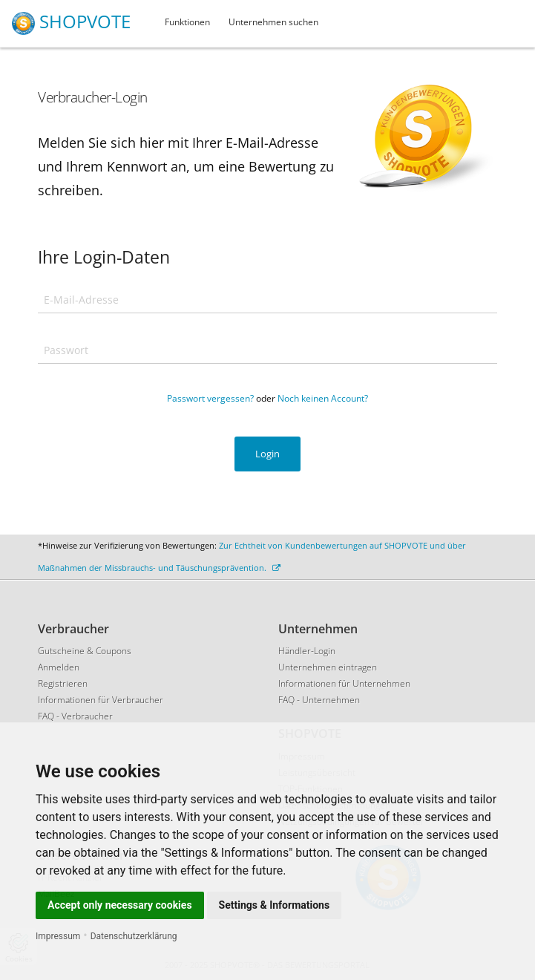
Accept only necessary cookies (120, 905)
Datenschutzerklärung (134, 936)
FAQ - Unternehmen (319, 700)
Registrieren (63, 683)
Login (267, 454)
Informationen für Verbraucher (101, 700)
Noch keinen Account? (323, 398)
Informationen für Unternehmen (344, 683)
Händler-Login (307, 651)
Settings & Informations (275, 905)
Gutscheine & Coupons (85, 651)
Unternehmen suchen (273, 22)
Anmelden (59, 667)
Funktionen (187, 22)
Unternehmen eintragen (328, 667)
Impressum (58, 936)
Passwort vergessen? (210, 398)
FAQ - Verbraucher (75, 716)
